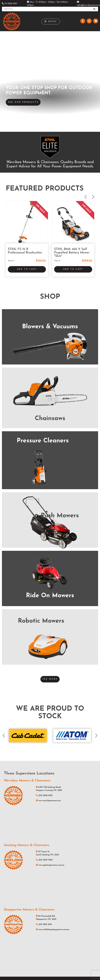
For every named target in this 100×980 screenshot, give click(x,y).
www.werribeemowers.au (48, 674)
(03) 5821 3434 (44, 797)
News (50, 904)
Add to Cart (27, 172)
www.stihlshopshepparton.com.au (53, 803)
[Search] (47, 9)
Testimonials (50, 912)
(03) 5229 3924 (44, 733)
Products (50, 895)
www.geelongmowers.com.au (50, 738)
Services (50, 899)
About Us (50, 908)
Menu (51, 22)
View (11, 163)
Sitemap (70, 973)
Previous (86, 99)
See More (50, 552)
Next (93, 99)
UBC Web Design (54, 968)
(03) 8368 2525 (44, 668)
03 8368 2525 (9, 4)
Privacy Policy (57, 973)
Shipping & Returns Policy (37, 973)
